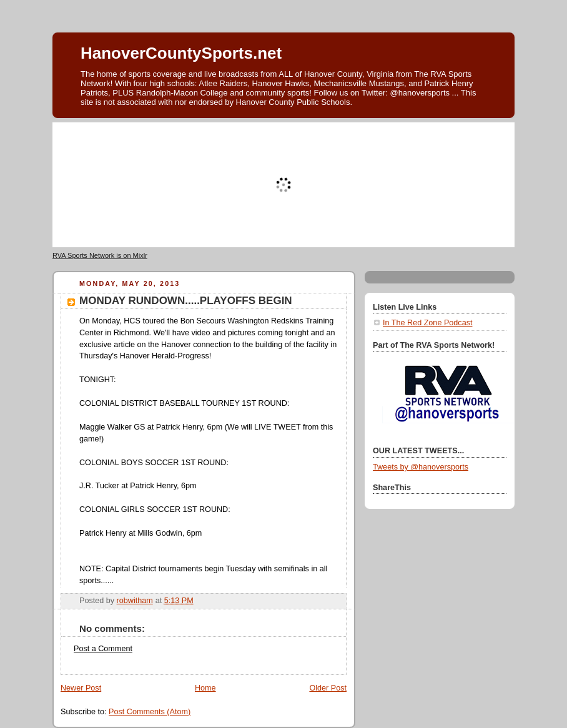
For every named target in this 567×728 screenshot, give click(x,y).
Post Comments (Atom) (150, 712)
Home (205, 688)
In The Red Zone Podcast (427, 323)
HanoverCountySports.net (181, 53)
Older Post (328, 688)
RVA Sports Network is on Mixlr (100, 255)
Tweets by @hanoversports (421, 467)
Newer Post (81, 688)
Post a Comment (103, 649)
